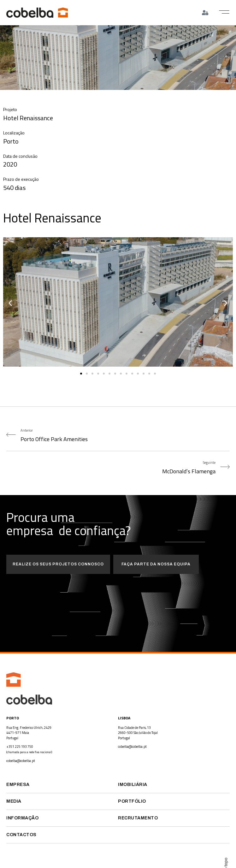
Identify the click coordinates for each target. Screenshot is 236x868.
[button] (224, 12)
